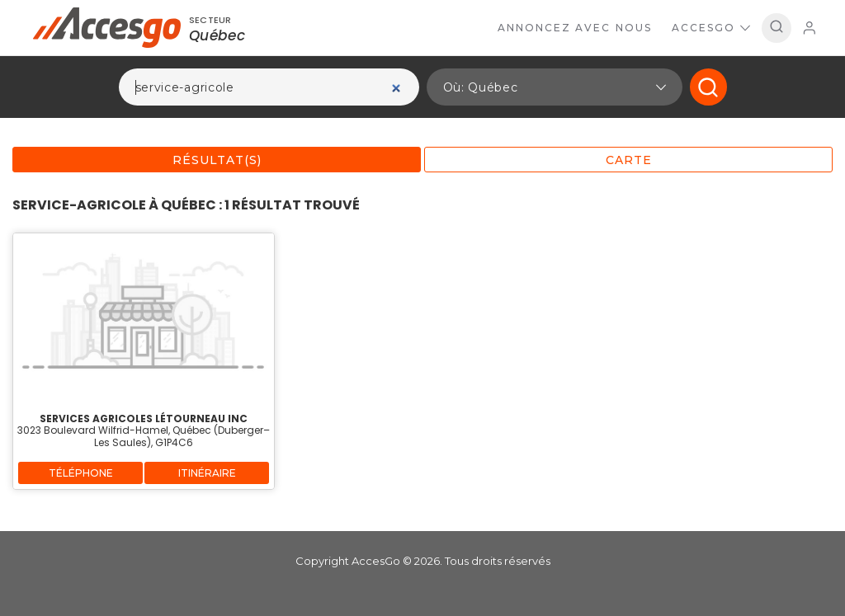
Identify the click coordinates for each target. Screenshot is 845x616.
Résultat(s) (217, 160)
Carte (629, 160)
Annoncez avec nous (575, 28)
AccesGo (711, 28)
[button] (555, 87)
